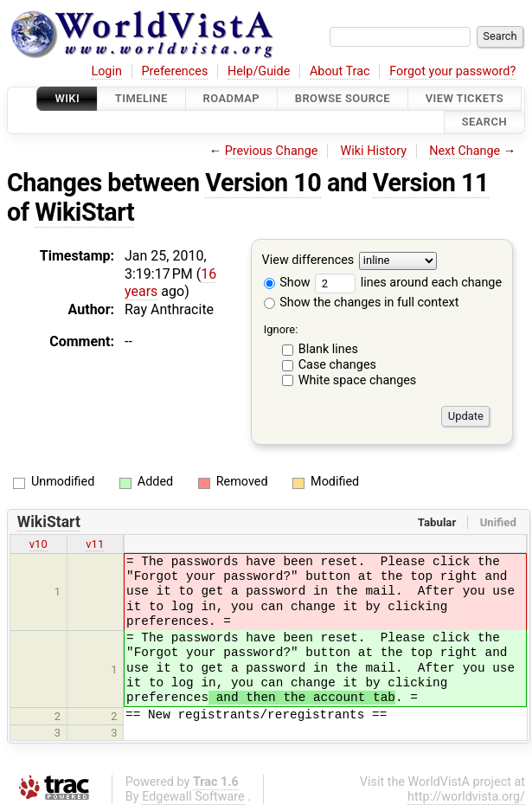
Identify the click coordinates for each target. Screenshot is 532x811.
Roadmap (232, 98)
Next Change (465, 151)
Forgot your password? (452, 71)
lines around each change (408, 283)
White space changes (358, 380)
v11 (95, 544)
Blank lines (328, 349)
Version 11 (431, 183)
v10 (38, 544)
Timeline (141, 98)
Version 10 (263, 183)
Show (287, 283)
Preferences (174, 71)
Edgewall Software (193, 797)
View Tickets (465, 98)
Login (106, 71)
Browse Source (343, 98)
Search (484, 122)
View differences (308, 260)
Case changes (337, 365)
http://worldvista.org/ (466, 797)
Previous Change (272, 151)
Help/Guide (259, 71)
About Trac (340, 71)
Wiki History (374, 151)
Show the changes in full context (362, 303)
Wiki (67, 98)
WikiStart (84, 212)
